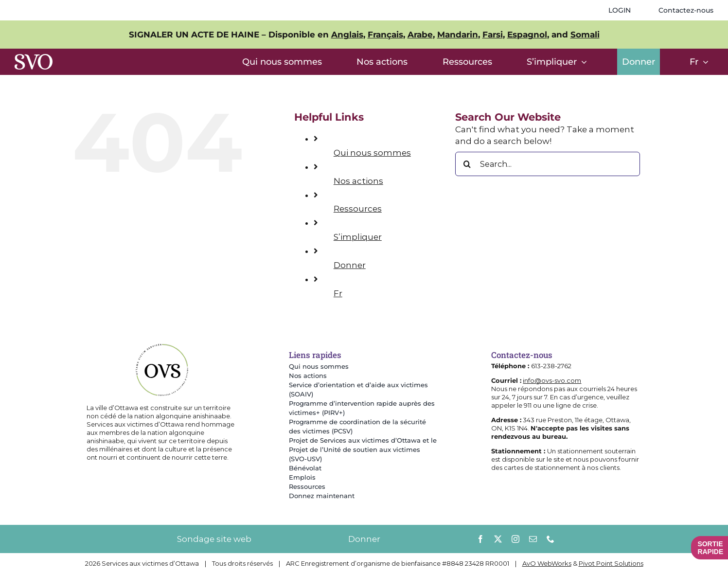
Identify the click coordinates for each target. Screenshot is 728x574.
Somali (585, 35)
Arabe (420, 35)
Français (385, 35)
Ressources (358, 209)
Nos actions (358, 181)
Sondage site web (214, 539)
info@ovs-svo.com (552, 380)
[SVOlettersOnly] (34, 58)
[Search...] (548, 164)
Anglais (347, 35)
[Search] (467, 164)
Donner (350, 265)
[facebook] (480, 539)
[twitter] (498, 539)
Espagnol (527, 35)
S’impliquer (358, 237)
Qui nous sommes (372, 153)
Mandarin (458, 35)
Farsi (493, 35)
